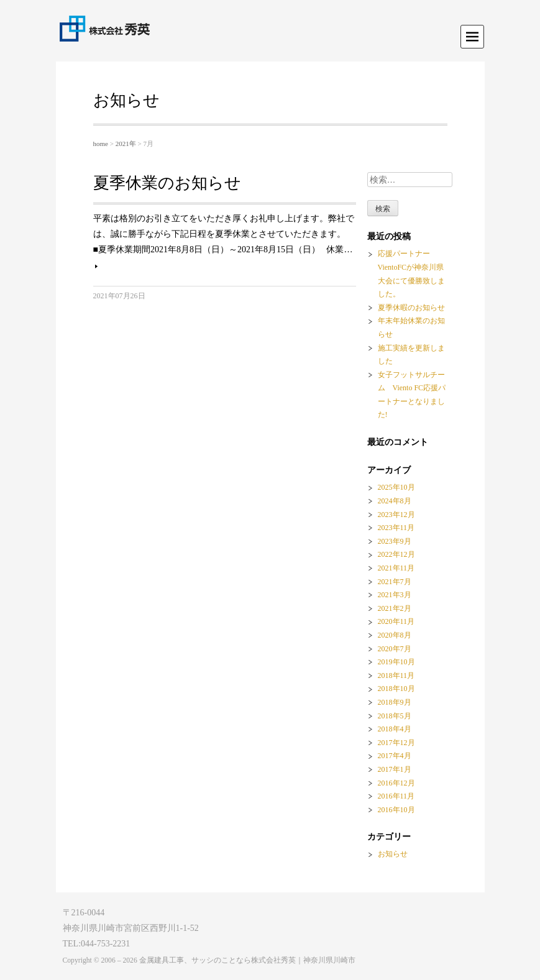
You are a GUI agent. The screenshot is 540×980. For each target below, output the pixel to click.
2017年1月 (395, 769)
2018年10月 (396, 689)
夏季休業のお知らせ (167, 183)
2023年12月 (396, 515)
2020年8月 (395, 635)
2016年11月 (396, 796)
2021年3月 (395, 595)
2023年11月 (396, 528)
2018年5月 (395, 716)
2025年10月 (396, 487)
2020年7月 (395, 649)
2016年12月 (396, 783)
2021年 (126, 144)
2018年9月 (395, 702)
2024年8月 (395, 501)
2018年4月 (395, 729)
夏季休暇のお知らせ (411, 308)
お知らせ (393, 854)
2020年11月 (396, 621)
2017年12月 (396, 743)
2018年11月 (396, 675)
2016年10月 (396, 810)
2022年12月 (396, 554)
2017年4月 (395, 756)
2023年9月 (395, 541)
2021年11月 (396, 568)
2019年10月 (396, 662)
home (101, 144)
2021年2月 (395, 608)
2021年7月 (395, 582)
